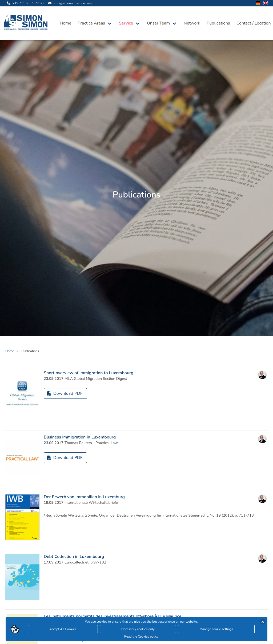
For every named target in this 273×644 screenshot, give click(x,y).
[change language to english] (266, 3)
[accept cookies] (263, 623)
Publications (218, 23)
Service (126, 23)
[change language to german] (258, 3)
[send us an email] (69, 3)
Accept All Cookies (63, 630)
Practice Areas (91, 23)
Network (192, 23)
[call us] (24, 3)
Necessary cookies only (138, 630)
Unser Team (158, 23)
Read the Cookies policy (141, 638)
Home (65, 23)
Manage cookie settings (216, 630)
